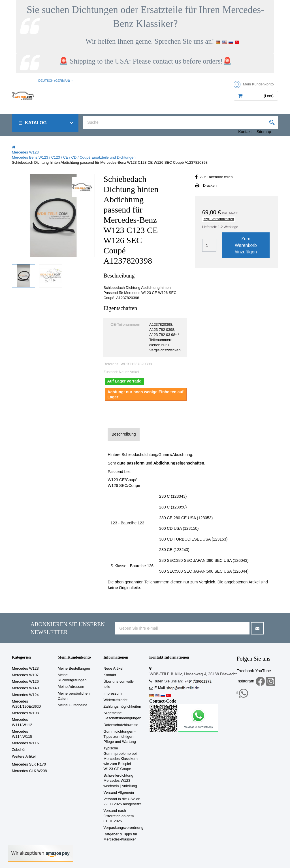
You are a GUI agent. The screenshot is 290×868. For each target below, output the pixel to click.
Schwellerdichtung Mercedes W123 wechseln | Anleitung (120, 780)
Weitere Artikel (24, 756)
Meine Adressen (71, 687)
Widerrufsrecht (115, 700)
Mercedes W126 (25, 681)
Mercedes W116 (25, 743)
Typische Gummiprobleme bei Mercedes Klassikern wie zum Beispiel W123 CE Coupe (121, 758)
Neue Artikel (113, 668)
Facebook (245, 671)
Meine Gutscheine (73, 705)
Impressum (112, 693)
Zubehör (19, 750)
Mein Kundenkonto (74, 657)
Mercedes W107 (25, 675)
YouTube (263, 671)
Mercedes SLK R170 (29, 764)
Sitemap (264, 132)
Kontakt (245, 132)
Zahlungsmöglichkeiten (122, 706)
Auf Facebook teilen (217, 177)
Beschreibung (124, 434)
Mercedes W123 (25, 668)
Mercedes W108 (25, 713)
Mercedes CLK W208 (29, 771)
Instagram (245, 681)
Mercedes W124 (25, 695)
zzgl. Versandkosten (219, 219)
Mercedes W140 (25, 688)
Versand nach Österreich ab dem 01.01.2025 (119, 816)
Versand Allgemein (119, 792)
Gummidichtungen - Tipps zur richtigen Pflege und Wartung (120, 736)
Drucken (210, 185)
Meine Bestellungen (74, 668)
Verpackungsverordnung (123, 828)
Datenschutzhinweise (121, 725)
